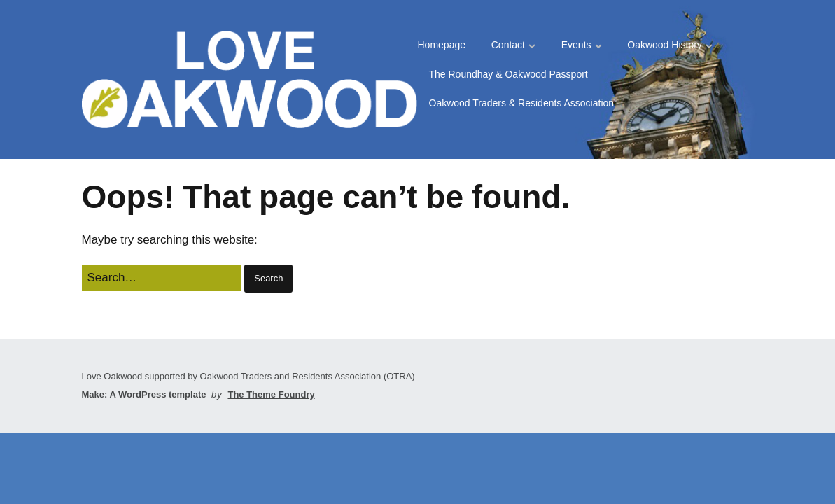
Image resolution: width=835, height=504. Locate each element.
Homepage (442, 45)
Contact (508, 45)
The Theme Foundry (271, 394)
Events (576, 45)
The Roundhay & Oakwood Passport (508, 74)
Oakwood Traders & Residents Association (522, 103)
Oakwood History (665, 45)
